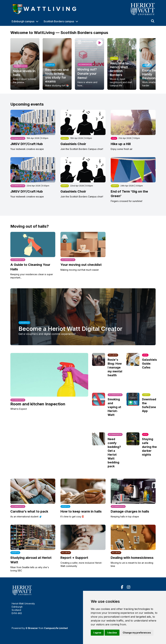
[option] (25, 64)
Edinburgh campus (23, 21)
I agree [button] (97, 633)
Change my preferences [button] (137, 633)
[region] (83, 64)
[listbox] (83, 64)
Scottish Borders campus (59, 21)
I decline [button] (112, 633)
